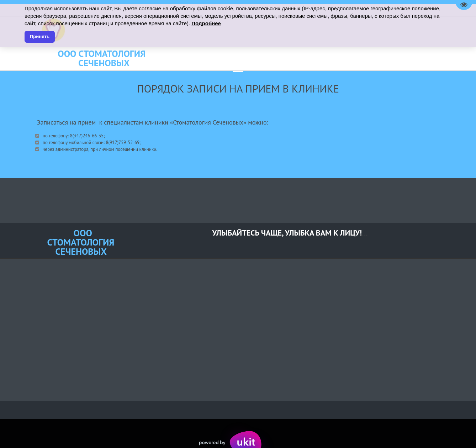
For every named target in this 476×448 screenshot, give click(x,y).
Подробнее (206, 23)
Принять (40, 36)
